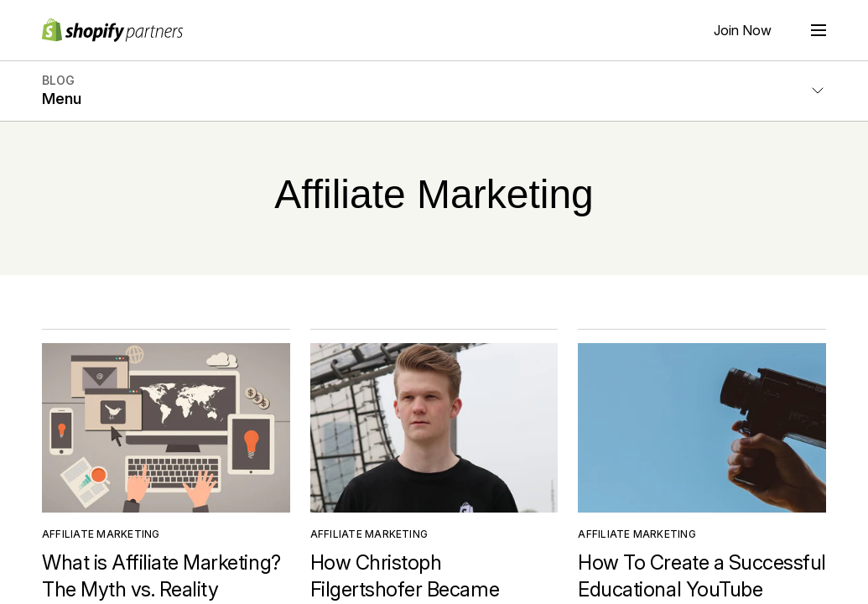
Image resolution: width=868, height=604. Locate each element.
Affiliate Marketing (101, 534)
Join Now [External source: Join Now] (743, 30)
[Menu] (819, 30)
